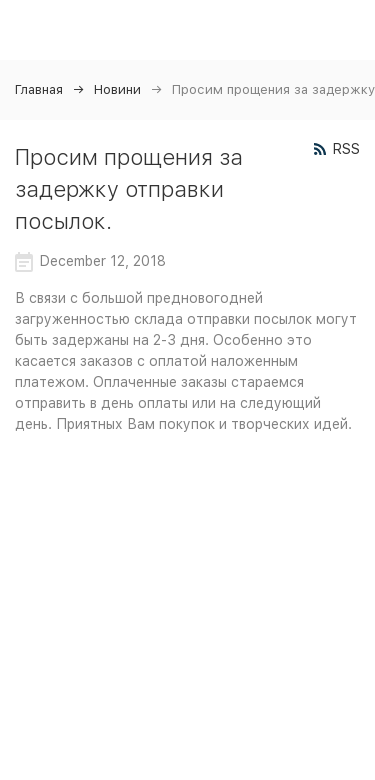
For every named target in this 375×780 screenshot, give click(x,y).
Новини (117, 89)
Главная (39, 89)
